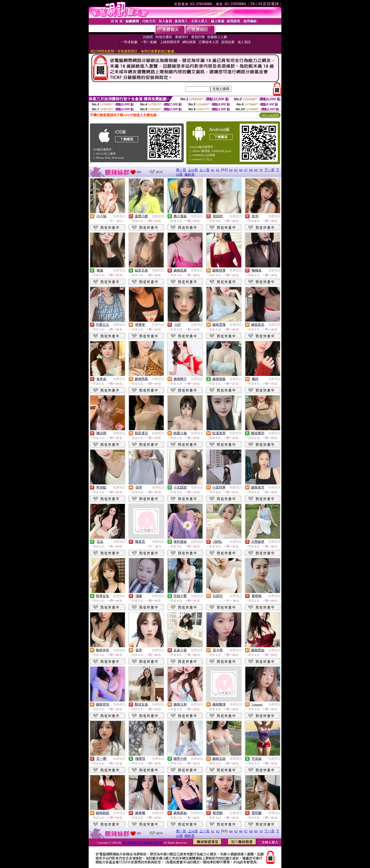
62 (218, 170)
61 (213, 170)
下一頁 (269, 170)
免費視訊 (119, 216)
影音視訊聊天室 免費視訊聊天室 (142, 843)
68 (251, 170)
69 (256, 170)
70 (261, 170)
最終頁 (189, 174)
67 (246, 170)
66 (241, 170)
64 (231, 170)
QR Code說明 (270, 115)
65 (236, 170)
